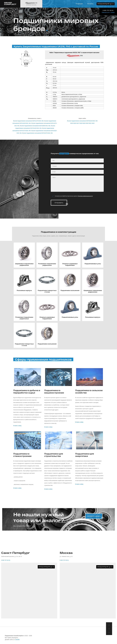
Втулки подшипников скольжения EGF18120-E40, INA (82, 121)
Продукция (79, 4)
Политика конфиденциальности (85, 196)
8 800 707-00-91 (108, 10)
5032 (93, 123)
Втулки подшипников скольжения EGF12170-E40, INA (28, 121)
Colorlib (17, 639)
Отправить (59, 203)
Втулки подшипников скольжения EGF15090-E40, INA (35, 126)
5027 (78, 123)
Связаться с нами (108, 12)
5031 (90, 123)
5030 (87, 123)
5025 (72, 123)
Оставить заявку (17, 425)
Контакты (90, 4)
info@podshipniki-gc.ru (106, 4)
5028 (81, 123)
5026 (75, 123)
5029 (84, 123)
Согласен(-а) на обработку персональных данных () (74, 196)
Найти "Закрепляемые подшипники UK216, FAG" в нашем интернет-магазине (74, 54)
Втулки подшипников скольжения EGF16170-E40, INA (37, 133)
